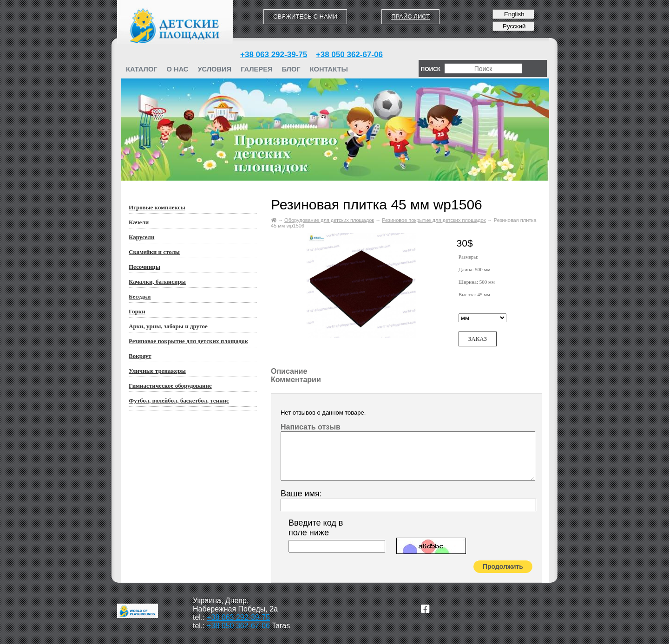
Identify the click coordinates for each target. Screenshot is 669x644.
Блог (291, 69)
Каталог (142, 69)
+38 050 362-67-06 (349, 55)
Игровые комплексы (157, 207)
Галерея (256, 69)
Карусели (141, 237)
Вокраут (140, 356)
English (513, 14)
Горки (137, 311)
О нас (178, 69)
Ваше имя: (301, 494)
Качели (139, 222)
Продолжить (503, 566)
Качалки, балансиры (157, 282)
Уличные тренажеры (157, 371)
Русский (513, 26)
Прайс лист (410, 16)
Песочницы (144, 267)
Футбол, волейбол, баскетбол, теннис (179, 400)
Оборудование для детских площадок (329, 220)
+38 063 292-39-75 (274, 55)
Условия (214, 69)
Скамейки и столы (154, 252)
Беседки (140, 296)
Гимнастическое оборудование (170, 386)
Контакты (329, 69)
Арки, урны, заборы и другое (168, 326)
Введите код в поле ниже (316, 528)
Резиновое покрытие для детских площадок (188, 341)
